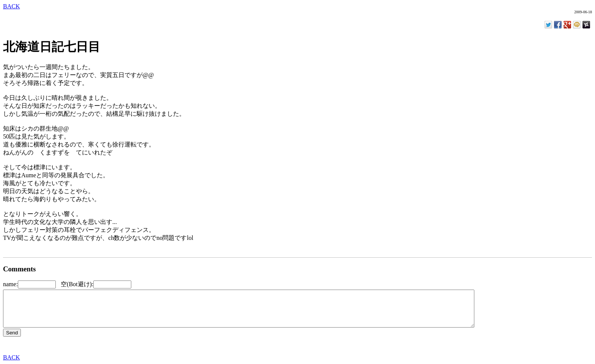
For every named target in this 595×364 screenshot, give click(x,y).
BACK (11, 6)
